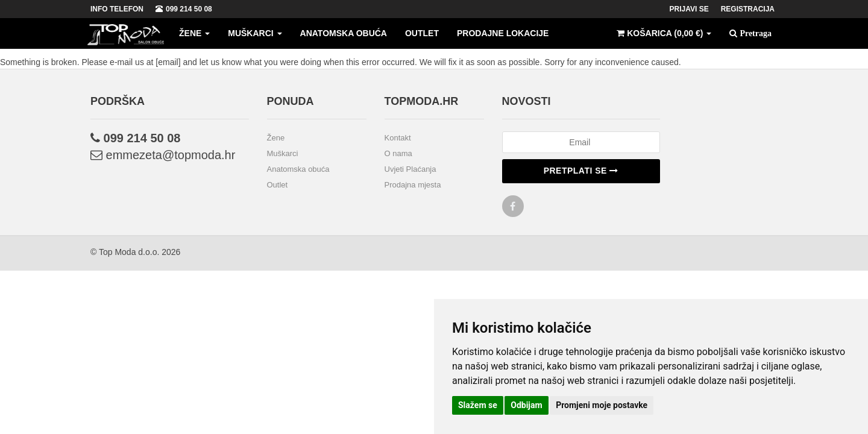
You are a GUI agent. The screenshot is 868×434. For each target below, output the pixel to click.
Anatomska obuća (344, 33)
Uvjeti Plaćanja (410, 169)
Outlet (422, 33)
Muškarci (255, 33)
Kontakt (398, 138)
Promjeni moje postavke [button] (602, 405)
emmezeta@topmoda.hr (163, 155)
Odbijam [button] (526, 405)
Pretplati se (581, 171)
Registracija (748, 9)
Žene (194, 33)
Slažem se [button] (478, 405)
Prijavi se (689, 9)
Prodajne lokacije (503, 33)
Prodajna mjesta (413, 185)
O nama (398, 153)
